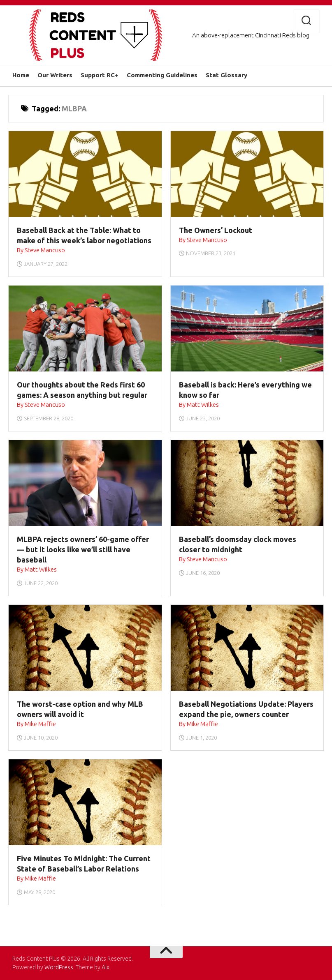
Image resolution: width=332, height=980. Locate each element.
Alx (106, 967)
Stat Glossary (226, 75)
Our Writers (55, 75)
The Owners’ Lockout (216, 230)
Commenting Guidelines (162, 75)
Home (21, 75)
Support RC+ (100, 75)
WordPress (59, 967)
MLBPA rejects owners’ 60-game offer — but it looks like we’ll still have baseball (83, 549)
